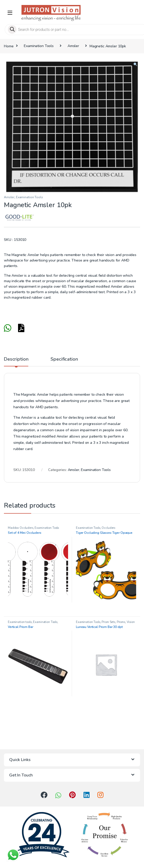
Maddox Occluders (21, 528)
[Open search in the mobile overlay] (72, 30)
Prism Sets (108, 622)
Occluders (108, 528)
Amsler (73, 46)
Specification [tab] (64, 359)
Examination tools (20, 622)
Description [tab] (16, 359)
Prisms (121, 622)
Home (9, 46)
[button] (135, 65)
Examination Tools (39, 46)
